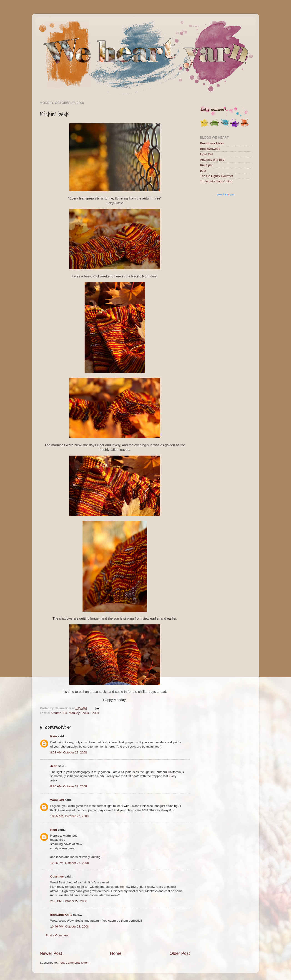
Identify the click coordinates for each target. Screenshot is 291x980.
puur (203, 171)
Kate (54, 736)
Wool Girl (57, 800)
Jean (54, 766)
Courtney (57, 877)
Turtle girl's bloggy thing (216, 181)
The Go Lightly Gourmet (216, 176)
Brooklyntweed (210, 149)
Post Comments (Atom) (75, 963)
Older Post (180, 953)
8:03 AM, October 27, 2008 (69, 752)
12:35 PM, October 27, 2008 (70, 863)
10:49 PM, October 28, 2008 (70, 926)
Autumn (56, 713)
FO (65, 713)
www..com (226, 195)
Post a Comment (57, 935)
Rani (54, 830)
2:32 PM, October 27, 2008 (69, 901)
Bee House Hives (212, 143)
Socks (95, 713)
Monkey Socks (79, 713)
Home (116, 953)
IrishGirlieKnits (61, 915)
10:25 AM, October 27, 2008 (69, 816)
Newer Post (51, 953)
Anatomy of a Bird (212, 160)
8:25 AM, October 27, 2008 (69, 786)
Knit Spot (206, 165)
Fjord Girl (206, 154)
